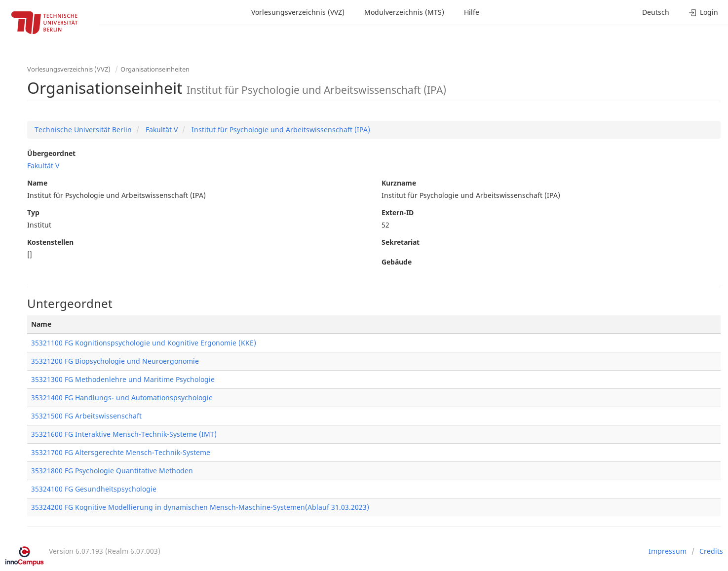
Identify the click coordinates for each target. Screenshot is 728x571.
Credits (711, 551)
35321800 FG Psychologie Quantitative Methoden (112, 471)
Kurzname (399, 183)
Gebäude (397, 262)
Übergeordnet (51, 153)
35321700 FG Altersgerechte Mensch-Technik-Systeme (121, 452)
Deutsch (656, 12)
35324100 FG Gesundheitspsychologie (94, 489)
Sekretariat (401, 242)
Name (37, 183)
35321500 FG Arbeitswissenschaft (86, 416)
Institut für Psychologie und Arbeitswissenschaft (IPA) (280, 130)
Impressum (668, 551)
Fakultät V (161, 130)
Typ (33, 212)
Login (704, 12)
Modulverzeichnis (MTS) (404, 12)
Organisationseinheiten (155, 69)
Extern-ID (398, 212)
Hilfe (472, 12)
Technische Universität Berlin (83, 130)
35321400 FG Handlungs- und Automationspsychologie (122, 398)
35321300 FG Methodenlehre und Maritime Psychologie (123, 379)
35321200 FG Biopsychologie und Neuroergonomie (115, 361)
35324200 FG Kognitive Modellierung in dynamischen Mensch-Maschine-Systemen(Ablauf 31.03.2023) (200, 507)
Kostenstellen (50, 242)
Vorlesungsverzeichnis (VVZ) (298, 12)
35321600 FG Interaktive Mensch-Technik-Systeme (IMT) (124, 434)
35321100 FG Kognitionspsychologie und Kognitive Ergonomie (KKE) (144, 343)
